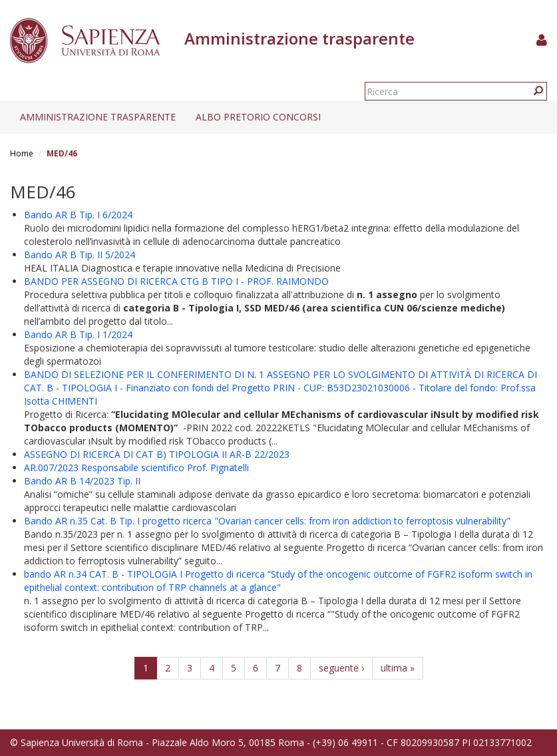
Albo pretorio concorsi (258, 117)
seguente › (341, 668)
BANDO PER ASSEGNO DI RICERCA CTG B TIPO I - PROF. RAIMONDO (176, 281)
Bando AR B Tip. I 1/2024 (78, 334)
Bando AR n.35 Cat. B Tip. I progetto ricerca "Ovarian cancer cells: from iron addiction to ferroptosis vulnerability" (267, 521)
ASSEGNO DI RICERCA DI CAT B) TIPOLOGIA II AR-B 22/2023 (157, 454)
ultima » (398, 668)
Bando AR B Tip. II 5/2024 (80, 255)
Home (22, 153)
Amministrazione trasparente (98, 117)
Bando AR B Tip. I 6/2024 (78, 215)
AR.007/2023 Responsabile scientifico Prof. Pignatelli (136, 468)
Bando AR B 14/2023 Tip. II (82, 481)
